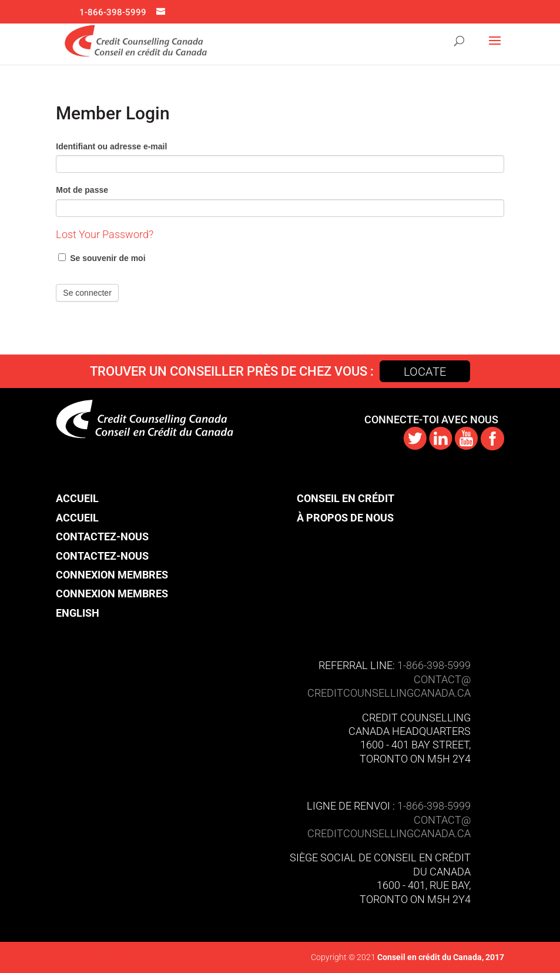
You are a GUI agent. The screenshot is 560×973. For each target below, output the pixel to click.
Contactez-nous (102, 536)
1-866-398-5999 (113, 12)
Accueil (77, 498)
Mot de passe (82, 190)
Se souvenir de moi (102, 258)
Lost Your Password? (105, 234)
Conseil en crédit (346, 498)
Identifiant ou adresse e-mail (111, 146)
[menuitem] (112, 613)
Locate (425, 372)
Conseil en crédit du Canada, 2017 (440, 957)
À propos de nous (345, 518)
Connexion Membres (112, 575)
